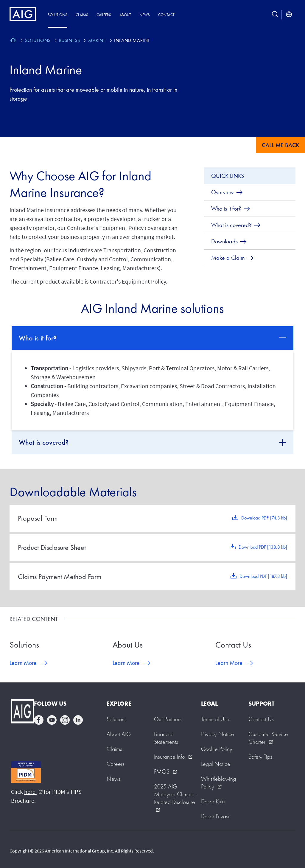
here (33, 792)
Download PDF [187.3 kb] (263, 576)
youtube (52, 720)
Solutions (57, 15)
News (145, 15)
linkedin (78, 720)
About (125, 15)
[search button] (275, 15)
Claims (82, 15)
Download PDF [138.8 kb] (263, 547)
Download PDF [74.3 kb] (264, 518)
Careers (104, 15)
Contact (166, 15)
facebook (39, 720)
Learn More (23, 663)
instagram (65, 720)
